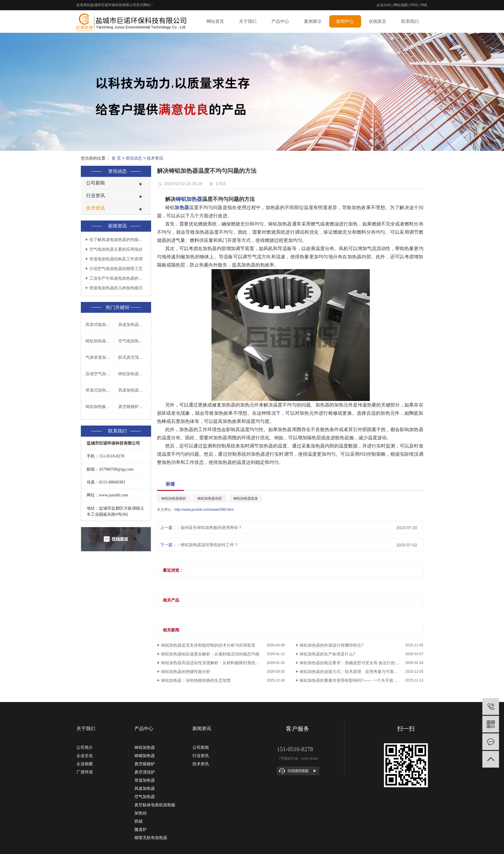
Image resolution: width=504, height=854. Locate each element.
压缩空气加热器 (100, 374)
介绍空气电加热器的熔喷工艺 (116, 269)
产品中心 (280, 21)
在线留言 (377, 21)
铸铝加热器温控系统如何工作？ (209, 545)
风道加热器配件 (133, 390)
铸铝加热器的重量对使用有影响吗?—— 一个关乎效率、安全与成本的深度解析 (361, 680)
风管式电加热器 (100, 324)
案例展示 (313, 21)
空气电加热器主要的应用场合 (116, 249)
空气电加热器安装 (133, 341)
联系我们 (410, 21)
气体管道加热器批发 (100, 357)
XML (424, 5)
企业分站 (384, 5)
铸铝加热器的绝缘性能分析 (186, 672)
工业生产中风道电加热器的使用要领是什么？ (118, 278)
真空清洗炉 (145, 772)
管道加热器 (145, 780)
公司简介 (85, 747)
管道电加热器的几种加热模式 (116, 288)
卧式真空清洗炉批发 (133, 357)
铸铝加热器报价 (133, 374)
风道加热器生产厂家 (133, 324)
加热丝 (141, 813)
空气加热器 (145, 797)
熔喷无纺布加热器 (151, 838)
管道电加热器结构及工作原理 (116, 259)
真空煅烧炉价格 (133, 406)
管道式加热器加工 (100, 390)
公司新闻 (95, 183)
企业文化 (85, 756)
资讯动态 (134, 158)
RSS (414, 5)
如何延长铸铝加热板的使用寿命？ (211, 527)
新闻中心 (345, 21)
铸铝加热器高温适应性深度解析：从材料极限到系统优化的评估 (218, 663)
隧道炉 (141, 829)
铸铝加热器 (145, 747)
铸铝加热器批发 (246, 498)
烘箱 (139, 821)
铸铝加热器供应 (210, 498)
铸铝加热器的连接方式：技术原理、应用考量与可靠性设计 (353, 672)
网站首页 (215, 21)
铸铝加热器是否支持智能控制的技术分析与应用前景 (208, 645)
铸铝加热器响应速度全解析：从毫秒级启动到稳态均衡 (210, 654)
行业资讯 (95, 195)
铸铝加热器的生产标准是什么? (327, 654)
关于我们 (248, 21)
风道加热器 (145, 788)
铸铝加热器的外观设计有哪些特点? (332, 645)
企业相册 (85, 764)
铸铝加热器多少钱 (100, 341)
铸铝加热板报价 (100, 406)
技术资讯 (155, 158)
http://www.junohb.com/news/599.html (204, 510)
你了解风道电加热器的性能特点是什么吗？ (118, 240)
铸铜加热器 (145, 756)
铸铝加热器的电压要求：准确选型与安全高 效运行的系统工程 (356, 663)
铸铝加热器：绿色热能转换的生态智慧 (196, 680)
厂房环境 (85, 772)
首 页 (116, 158)
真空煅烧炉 (145, 764)
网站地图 (401, 5)
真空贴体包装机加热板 (155, 805)
